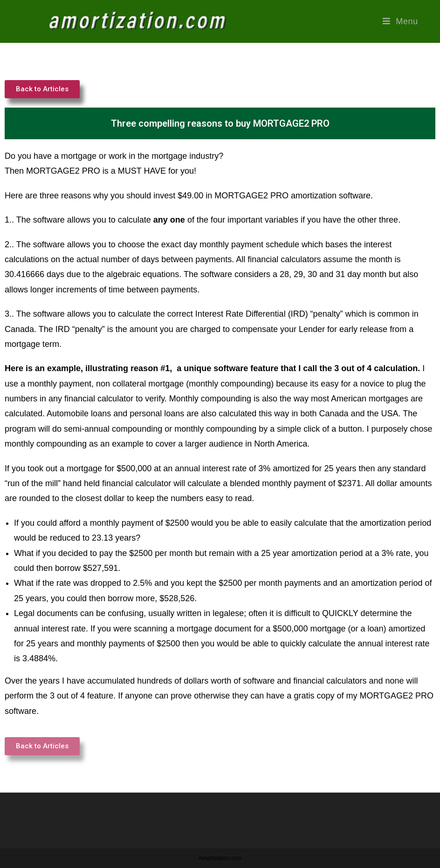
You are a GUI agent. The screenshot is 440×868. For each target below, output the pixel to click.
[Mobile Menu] (400, 21)
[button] (42, 89)
